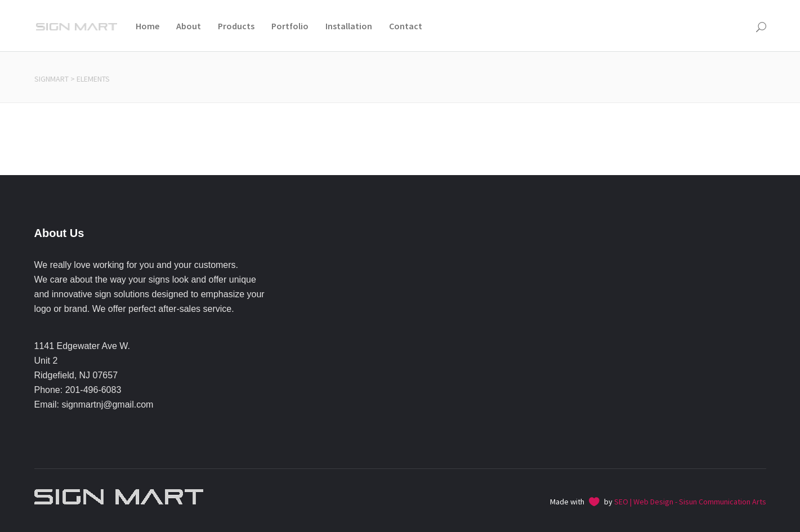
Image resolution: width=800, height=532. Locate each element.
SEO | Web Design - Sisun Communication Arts (690, 502)
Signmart (52, 79)
